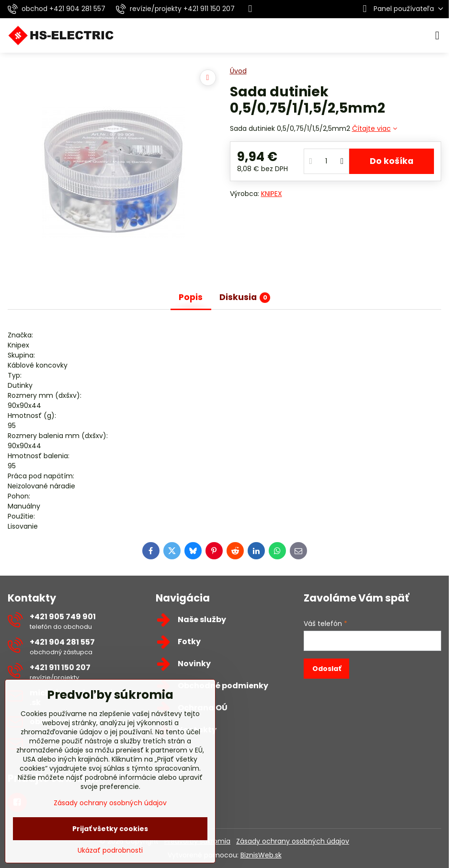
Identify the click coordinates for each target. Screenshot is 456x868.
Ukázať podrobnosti (110, 851)
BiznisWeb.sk (261, 855)
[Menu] (437, 35)
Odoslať (327, 669)
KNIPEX (272, 194)
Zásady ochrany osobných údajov (293, 841)
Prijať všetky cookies (110, 829)
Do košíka (392, 161)
